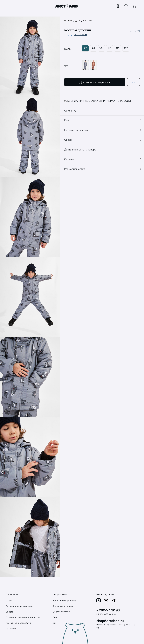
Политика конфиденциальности (23, 617)
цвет (67, 66)
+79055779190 (108, 610)
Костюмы (88, 21)
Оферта (10, 612)
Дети (78, 21)
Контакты (11, 629)
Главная (68, 21)
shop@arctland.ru (110, 621)
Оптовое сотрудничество (19, 606)
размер (68, 49)
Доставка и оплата (63, 606)
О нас (9, 601)
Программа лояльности (18, 623)
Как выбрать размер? (65, 601)
